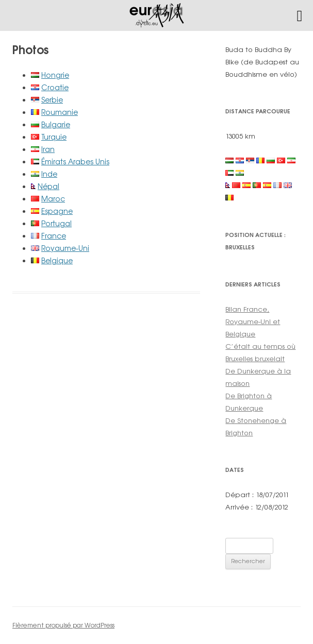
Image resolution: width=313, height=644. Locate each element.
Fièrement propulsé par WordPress (63, 625)
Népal (48, 186)
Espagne (57, 211)
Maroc (53, 199)
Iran (48, 149)
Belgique (57, 260)
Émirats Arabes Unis (75, 162)
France (54, 236)
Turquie (54, 137)
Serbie (52, 100)
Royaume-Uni (65, 248)
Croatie (55, 87)
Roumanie (60, 112)
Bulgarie (56, 124)
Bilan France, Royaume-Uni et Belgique (253, 321)
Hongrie (55, 75)
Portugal (56, 223)
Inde (49, 174)
